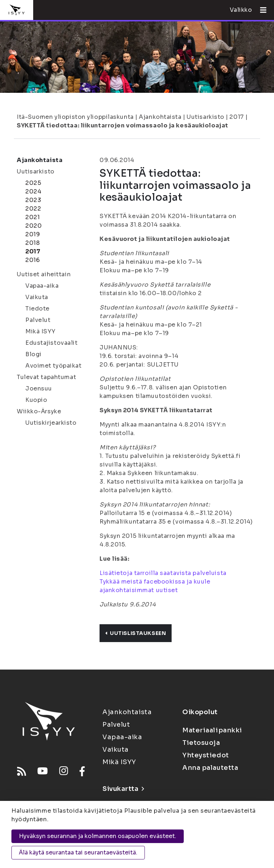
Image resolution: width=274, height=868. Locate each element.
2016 (32, 260)
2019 (33, 234)
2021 (32, 217)
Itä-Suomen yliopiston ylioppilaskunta (75, 117)
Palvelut (38, 320)
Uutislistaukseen (136, 633)
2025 (33, 183)
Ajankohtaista (160, 117)
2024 (33, 191)
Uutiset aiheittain (44, 274)
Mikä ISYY (40, 331)
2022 (33, 209)
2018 (32, 243)
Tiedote (37, 309)
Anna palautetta (210, 768)
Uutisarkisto (205, 117)
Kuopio (36, 400)
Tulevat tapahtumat (46, 377)
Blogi (34, 354)
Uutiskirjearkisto (51, 423)
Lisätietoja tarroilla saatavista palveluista (163, 573)
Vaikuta (37, 297)
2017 (237, 117)
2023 (33, 200)
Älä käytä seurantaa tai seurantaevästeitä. (78, 852)
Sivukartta (123, 789)
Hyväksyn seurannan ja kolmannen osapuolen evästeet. (98, 836)
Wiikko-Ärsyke (39, 411)
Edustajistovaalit (52, 343)
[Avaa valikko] (260, 10)
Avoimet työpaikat (54, 366)
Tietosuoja (201, 743)
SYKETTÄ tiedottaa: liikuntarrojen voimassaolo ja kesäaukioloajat (123, 125)
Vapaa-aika (42, 286)
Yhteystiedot (206, 755)
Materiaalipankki (212, 730)
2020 (34, 226)
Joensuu (39, 388)
